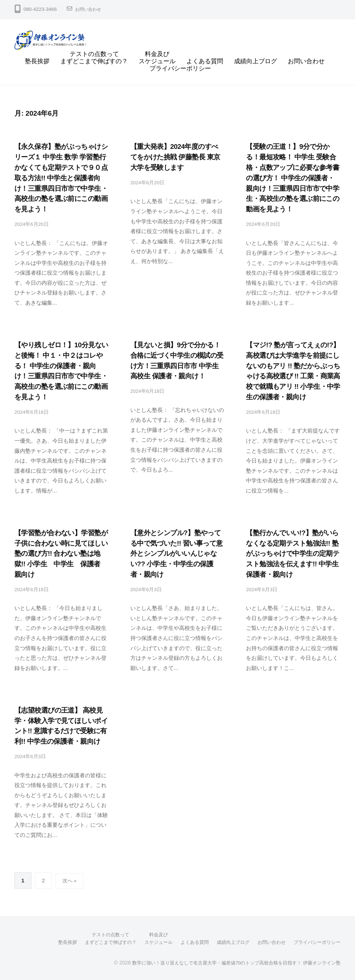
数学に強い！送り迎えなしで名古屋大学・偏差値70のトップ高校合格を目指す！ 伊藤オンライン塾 (228, 962)
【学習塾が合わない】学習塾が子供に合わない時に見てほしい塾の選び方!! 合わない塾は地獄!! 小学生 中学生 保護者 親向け (61, 553)
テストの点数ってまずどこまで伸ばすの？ (94, 58)
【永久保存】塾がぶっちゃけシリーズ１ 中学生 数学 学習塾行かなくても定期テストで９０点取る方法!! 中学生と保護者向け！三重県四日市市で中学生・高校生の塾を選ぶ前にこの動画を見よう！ (61, 178)
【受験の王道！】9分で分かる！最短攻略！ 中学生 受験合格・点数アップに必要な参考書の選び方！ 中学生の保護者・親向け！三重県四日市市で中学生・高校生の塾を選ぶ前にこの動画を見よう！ (293, 178)
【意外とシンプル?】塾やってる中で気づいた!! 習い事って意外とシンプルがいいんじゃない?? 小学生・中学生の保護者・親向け (177, 553)
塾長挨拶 (37, 61)
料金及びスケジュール (157, 58)
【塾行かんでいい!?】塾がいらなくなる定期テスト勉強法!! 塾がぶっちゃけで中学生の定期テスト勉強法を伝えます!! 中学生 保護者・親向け (293, 553)
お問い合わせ (90, 9)
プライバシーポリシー (180, 68)
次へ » (70, 880)
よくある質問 (205, 61)
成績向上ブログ (256, 61)
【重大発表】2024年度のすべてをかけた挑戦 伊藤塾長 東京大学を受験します (175, 157)
